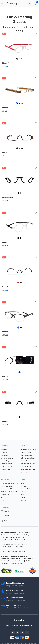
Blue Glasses (5, 558)
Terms (23, 495)
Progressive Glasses (7, 549)
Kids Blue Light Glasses (28, 458)
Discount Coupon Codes (28, 469)
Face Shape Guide (7, 486)
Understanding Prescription (9, 483)
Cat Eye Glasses (6, 535)
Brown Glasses (16, 558)
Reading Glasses (6, 467)
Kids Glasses (5, 455)
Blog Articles (24, 492)
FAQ (3, 497)
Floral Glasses (19, 561)
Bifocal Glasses (19, 547)
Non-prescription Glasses (28, 449)
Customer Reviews (26, 489)
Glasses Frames (26, 467)
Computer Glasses (7, 464)
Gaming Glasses (26, 461)
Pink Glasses (5, 563)
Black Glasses (23, 556)
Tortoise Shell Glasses (18, 563)
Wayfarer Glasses (20, 540)
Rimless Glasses (22, 544)
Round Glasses (6, 537)
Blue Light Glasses (26, 455)
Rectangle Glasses (30, 535)
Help (3, 500)
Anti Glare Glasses (26, 452)
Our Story (24, 486)
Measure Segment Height (9, 492)
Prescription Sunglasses (28, 464)
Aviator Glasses (24, 532)
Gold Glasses (30, 561)
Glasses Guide (6, 495)
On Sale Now (25, 472)
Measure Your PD (7, 489)
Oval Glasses (18, 535)
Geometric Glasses (7, 540)
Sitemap (23, 500)
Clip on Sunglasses (7, 458)
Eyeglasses (5, 449)
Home (22, 483)
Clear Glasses (27, 558)
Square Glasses (18, 537)
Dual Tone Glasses (7, 561)
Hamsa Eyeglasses (7, 461)
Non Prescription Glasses (24, 549)
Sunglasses (5, 452)
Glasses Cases (6, 469)
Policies (23, 497)
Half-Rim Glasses (7, 547)
